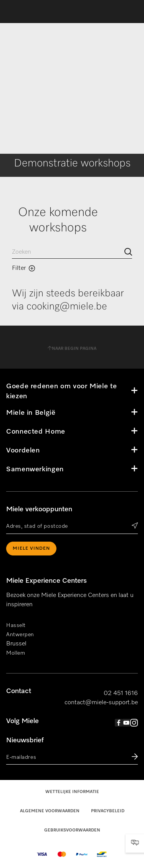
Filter (23, 268)
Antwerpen (20, 635)
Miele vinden (31, 549)
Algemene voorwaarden (50, 811)
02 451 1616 (121, 693)
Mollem (16, 653)
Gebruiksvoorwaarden (72, 830)
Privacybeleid (108, 811)
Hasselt (16, 625)
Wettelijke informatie (72, 792)
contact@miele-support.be (101, 703)
